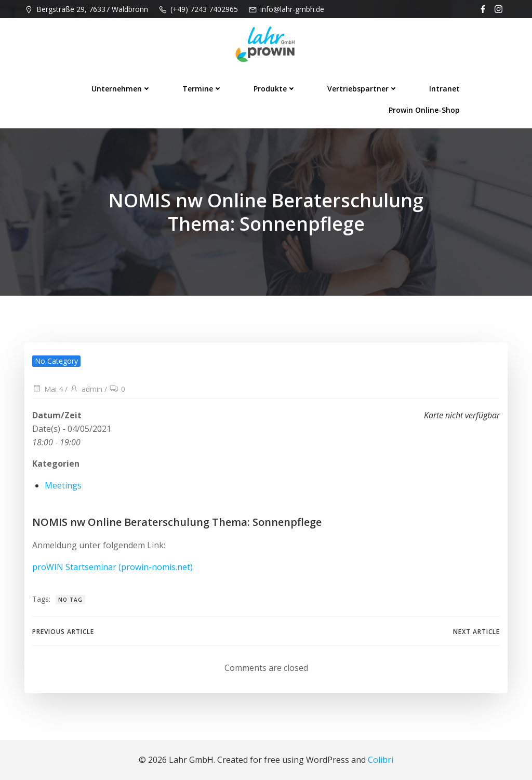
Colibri (381, 760)
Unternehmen (121, 89)
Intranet (444, 89)
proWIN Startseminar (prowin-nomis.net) (112, 567)
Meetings (63, 485)
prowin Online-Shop (424, 110)
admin (86, 389)
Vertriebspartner (363, 89)
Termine (202, 89)
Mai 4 (48, 389)
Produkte (275, 89)
